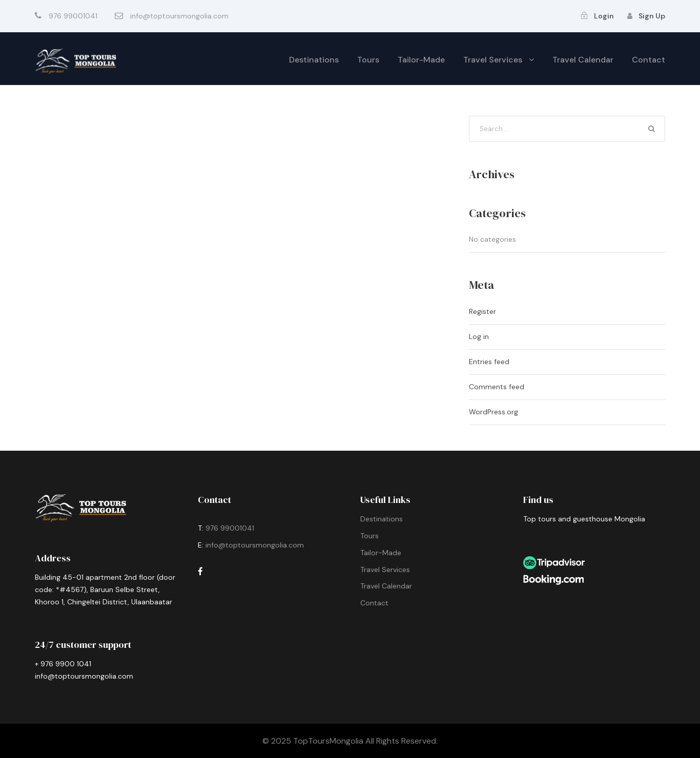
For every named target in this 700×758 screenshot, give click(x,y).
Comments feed (497, 387)
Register (482, 311)
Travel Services (493, 60)
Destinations (314, 60)
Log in (479, 336)
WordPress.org (493, 412)
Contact (648, 60)
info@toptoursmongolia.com (255, 545)
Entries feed (489, 362)
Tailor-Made (421, 60)
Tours (368, 60)
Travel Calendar (583, 60)
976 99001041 (231, 528)
